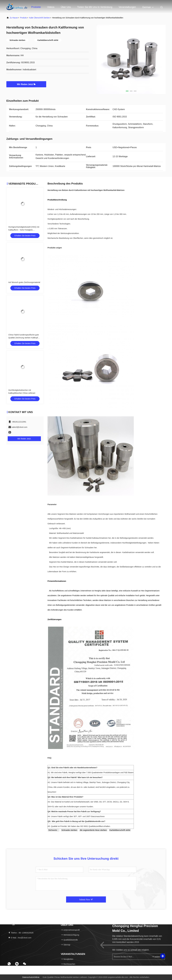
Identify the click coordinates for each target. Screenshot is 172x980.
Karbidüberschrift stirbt (120, 830)
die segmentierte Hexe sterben (93, 830)
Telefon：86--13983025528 (21, 933)
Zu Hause (14, 18)
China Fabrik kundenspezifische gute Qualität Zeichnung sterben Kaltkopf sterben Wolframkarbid (24, 338)
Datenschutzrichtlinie (31, 977)
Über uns (66, 7)
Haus (22, 7)
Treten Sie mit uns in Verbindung (95, 7)
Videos (51, 7)
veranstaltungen (127, 7)
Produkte (36, 7)
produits (23, 18)
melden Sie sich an (157, 957)
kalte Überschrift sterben (39, 18)
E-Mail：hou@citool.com (20, 938)
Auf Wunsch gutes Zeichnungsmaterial (24, 282)
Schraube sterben (69, 830)
